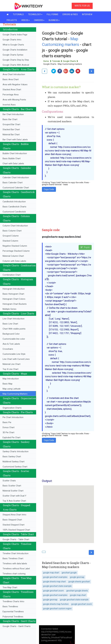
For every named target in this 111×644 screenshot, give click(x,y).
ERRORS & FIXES (70, 14)
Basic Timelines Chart (13, 558)
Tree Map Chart (10, 587)
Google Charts (71, 61)
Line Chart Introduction (14, 319)
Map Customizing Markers (15, 394)
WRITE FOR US (82, 6)
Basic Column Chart (12, 231)
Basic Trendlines (10, 607)
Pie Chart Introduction (13, 417)
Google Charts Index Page (15, 35)
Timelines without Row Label (16, 569)
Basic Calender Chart (13, 183)
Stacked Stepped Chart (14, 525)
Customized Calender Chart (16, 188)
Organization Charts (12, 408)
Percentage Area (11, 95)
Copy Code (49, 189)
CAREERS (39, 20)
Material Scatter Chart (13, 491)
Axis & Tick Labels (11, 344)
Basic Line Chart (10, 324)
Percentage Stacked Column (16, 251)
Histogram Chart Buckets (15, 304)
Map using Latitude (12, 389)
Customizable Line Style (14, 354)
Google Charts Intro (12, 40)
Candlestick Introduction (14, 202)
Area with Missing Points (14, 100)
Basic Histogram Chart (13, 294)
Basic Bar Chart (10, 119)
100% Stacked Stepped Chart (16, 530)
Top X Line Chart (10, 369)
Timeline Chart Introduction (16, 553)
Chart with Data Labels (13, 164)
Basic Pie (7, 422)
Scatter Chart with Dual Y (14, 496)
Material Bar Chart (11, 135)
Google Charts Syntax (13, 55)
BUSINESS (54, 20)
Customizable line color (14, 339)
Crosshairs (8, 349)
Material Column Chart (13, 256)
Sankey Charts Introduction (16, 451)
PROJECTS (12, 20)
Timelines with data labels (15, 564)
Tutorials (58, 61)
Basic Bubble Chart (12, 158)
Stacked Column (10, 241)
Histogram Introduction (14, 289)
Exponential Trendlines (13, 612)
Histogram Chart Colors (14, 299)
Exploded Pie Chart (11, 438)
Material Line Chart (11, 364)
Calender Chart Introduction (16, 178)
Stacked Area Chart (12, 90)
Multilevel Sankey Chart (14, 462)
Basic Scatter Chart (12, 486)
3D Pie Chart (8, 432)
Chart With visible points (14, 329)
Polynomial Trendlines (13, 617)
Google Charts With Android (16, 65)
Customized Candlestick (14, 212)
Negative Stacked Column (15, 246)
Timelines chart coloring (14, 574)
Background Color (11, 334)
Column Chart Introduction (15, 226)
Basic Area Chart (11, 79)
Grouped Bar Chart (11, 124)
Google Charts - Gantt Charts (17, 626)
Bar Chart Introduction (13, 114)
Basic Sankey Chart (12, 457)
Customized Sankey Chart (15, 467)
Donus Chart (9, 427)
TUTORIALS (18, 14)
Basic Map (8, 384)
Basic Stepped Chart (12, 520)
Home (48, 61)
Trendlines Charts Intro (13, 601)
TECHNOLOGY (35, 14)
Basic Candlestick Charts (14, 207)
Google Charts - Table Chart (16, 539)
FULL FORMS (52, 14)
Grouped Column (11, 236)
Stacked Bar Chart (11, 129)
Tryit (85, 247)
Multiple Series (9, 309)
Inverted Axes (9, 105)
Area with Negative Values (15, 85)
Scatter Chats (9, 481)
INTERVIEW (87, 14)
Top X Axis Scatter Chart (14, 501)
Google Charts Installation (15, 50)
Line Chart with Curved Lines (16, 359)
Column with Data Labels (14, 261)
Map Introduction (11, 379)
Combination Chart (12, 275)
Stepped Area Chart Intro (14, 515)
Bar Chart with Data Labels (15, 140)
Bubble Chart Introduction (15, 153)
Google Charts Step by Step (16, 60)
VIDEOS (25, 20)
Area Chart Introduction (14, 74)
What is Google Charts (13, 45)
